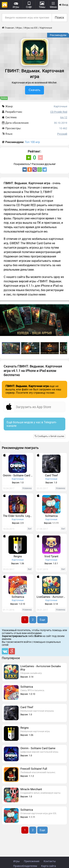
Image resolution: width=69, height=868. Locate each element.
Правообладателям (25, 866)
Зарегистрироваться (15, 636)
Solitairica (51, 516)
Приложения (32, 861)
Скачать (35, 90)
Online (4, 98)
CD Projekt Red (59, 112)
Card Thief (51, 475)
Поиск (59, 18)
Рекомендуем (58, 35)
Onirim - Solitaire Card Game (18, 475)
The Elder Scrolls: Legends (18, 516)
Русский (62, 134)
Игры (16, 861)
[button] (66, 304)
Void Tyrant (51, 556)
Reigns (18, 556)
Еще (42, 620)
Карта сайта (49, 866)
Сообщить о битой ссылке (49, 436)
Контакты (50, 861)
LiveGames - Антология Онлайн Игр (52, 597)
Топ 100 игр (32, 142)
